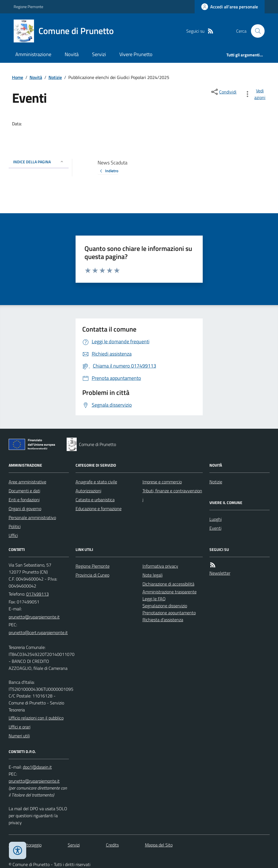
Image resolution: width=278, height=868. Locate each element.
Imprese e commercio (162, 482)
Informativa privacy (160, 566)
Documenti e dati (24, 491)
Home (18, 77)
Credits (112, 845)
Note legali (153, 575)
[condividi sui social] (223, 92)
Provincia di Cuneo (92, 575)
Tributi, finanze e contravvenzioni (172, 495)
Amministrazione (33, 54)
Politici (15, 526)
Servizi (99, 54)
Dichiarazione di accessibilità (168, 584)
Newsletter (220, 573)
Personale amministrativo (32, 517)
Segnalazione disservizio (165, 606)
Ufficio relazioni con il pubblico (36, 718)
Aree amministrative (27, 482)
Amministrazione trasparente (170, 592)
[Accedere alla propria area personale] (230, 7)
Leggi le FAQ (154, 599)
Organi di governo (25, 509)
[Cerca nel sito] (255, 31)
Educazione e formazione (99, 509)
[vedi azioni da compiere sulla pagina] (256, 94)
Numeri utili (19, 736)
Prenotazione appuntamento (169, 613)
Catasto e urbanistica (95, 500)
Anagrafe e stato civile (96, 482)
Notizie (55, 77)
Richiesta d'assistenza (163, 620)
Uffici (13, 535)
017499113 (38, 594)
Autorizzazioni (88, 491)
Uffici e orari (20, 727)
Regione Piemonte (28, 7)
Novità (72, 54)
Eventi (215, 528)
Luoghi (216, 519)
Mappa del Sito (159, 845)
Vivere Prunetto (136, 54)
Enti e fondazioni (24, 500)
